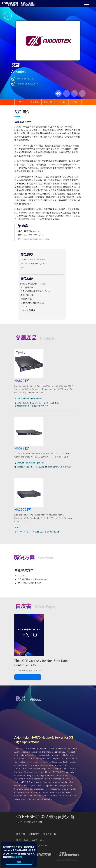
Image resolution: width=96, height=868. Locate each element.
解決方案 (48, 102)
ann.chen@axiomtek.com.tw (37, 239)
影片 (75, 102)
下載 (27, 678)
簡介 (21, 102)
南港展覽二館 (34, 823)
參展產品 (35, 102)
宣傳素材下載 (50, 834)
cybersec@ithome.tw (39, 846)
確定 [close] (19, 862)
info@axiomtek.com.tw (28, 84)
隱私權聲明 (17, 857)
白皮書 (62, 102)
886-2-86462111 (25, 79)
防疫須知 (21, 834)
